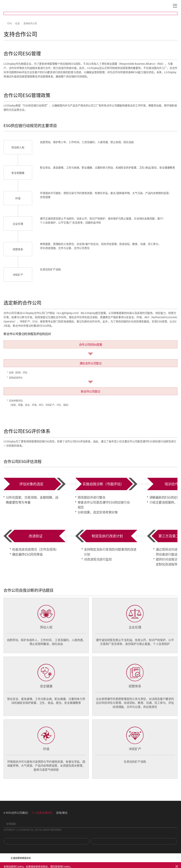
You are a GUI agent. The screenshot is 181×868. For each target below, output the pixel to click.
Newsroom (134, 841)
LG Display (18, 6)
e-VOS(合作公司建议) (16, 813)
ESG (10, 23)
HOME (5, 23)
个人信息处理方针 (42, 813)
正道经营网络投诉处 (21, 858)
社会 (17, 23)
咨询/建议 (62, 813)
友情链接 (11, 824)
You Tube (46, 841)
